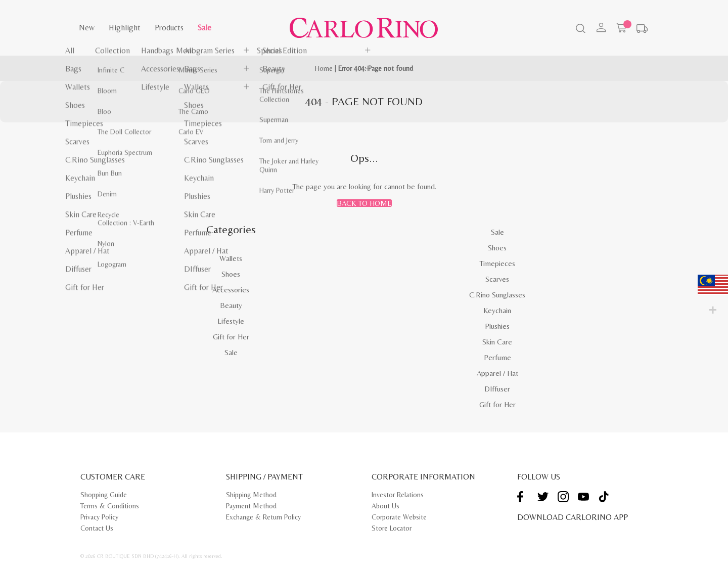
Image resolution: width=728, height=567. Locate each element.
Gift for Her (231, 337)
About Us (385, 506)
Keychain (497, 310)
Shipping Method (251, 495)
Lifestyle (231, 321)
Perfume (497, 357)
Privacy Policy (99, 517)
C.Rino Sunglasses (497, 295)
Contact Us (97, 528)
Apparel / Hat (497, 373)
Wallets (231, 258)
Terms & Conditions (110, 506)
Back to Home (364, 203)
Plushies (497, 326)
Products (169, 28)
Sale (204, 28)
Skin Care (497, 342)
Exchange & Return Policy (263, 517)
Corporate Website (399, 517)
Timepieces (497, 263)
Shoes (231, 274)
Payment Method (251, 506)
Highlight (125, 28)
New (87, 28)
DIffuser (497, 389)
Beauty (231, 305)
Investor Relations (398, 495)
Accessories (231, 290)
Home (324, 68)
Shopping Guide (104, 495)
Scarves (497, 279)
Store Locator (392, 528)
